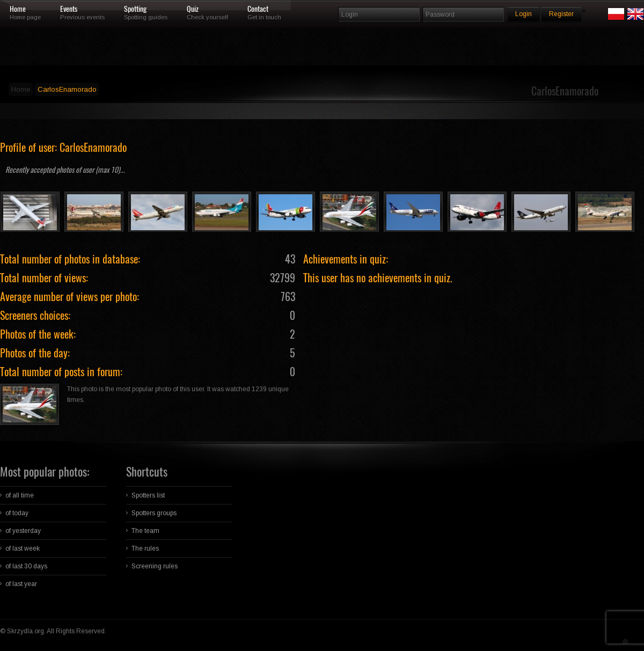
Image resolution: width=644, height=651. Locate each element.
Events (69, 9)
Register (561, 14)
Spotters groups (154, 513)
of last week (23, 548)
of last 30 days (26, 566)
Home (18, 9)
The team (145, 531)
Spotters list (148, 495)
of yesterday (23, 531)
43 (290, 259)
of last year (21, 584)
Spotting (135, 9)
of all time (20, 495)
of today (17, 513)
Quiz (193, 9)
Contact (258, 9)
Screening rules (155, 566)
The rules (145, 548)
